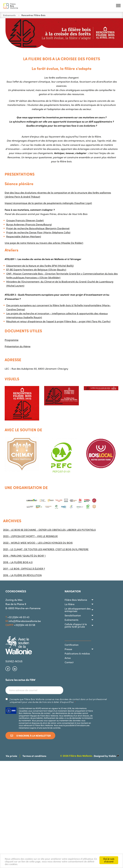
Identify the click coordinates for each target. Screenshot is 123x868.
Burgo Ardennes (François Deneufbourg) (29, 224)
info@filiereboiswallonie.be (25, 621)
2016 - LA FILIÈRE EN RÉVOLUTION (22, 575)
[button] (118, 6)
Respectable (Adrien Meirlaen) (24, 236)
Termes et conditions (34, 756)
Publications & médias (77, 654)
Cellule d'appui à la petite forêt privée (76, 625)
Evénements (71, 620)
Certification (72, 645)
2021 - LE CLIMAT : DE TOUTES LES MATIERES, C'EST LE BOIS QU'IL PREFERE (46, 549)
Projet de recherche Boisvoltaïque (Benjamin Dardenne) (38, 228)
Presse (68, 649)
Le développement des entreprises (78, 610)
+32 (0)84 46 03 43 (18, 617)
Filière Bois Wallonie (76, 600)
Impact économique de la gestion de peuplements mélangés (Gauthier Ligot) (48, 203)
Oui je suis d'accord (109, 860)
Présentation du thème (18, 346)
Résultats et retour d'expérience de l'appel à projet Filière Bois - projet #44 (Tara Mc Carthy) (58, 321)
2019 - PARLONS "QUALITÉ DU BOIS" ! (24, 556)
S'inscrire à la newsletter (30, 736)
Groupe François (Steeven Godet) (25, 220)
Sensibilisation (73, 615)
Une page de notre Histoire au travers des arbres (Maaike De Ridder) (44, 243)
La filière (70, 604)
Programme (12, 340)
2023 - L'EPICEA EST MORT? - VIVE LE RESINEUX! (30, 536)
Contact (69, 662)
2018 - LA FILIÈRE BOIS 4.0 (18, 562)
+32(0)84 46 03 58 (25, 625)
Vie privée (11, 756)
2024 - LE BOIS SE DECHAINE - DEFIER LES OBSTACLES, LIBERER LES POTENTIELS (49, 530)
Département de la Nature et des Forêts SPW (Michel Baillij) (40, 266)
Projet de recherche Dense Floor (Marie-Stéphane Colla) (38, 232)
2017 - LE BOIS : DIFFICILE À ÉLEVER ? (24, 569)
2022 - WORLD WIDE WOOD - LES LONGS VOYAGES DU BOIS (38, 543)
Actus (68, 658)
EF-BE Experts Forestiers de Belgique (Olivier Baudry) (36, 270)
